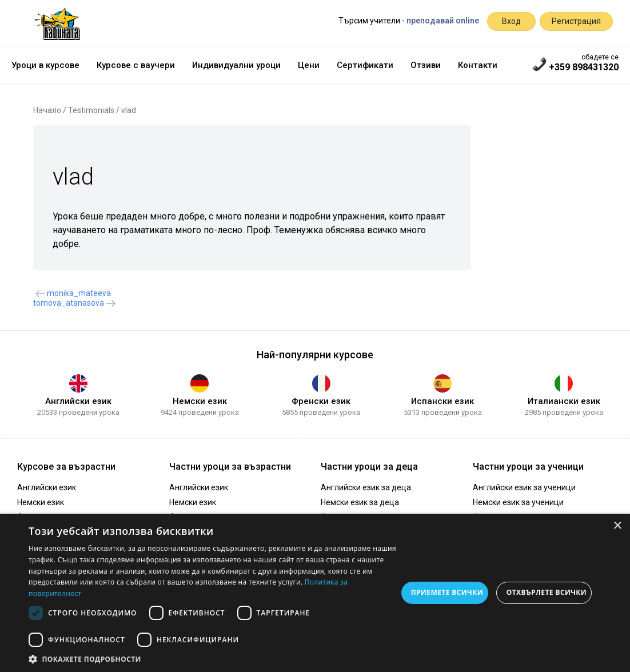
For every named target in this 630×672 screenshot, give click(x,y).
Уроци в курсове (45, 65)
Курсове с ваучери (136, 65)
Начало (47, 110)
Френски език (321, 401)
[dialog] (315, 593)
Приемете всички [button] (447, 592)
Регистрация (576, 21)
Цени (309, 65)
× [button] (617, 526)
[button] (213, 658)
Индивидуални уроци (236, 65)
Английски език (78, 401)
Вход (511, 21)
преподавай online (443, 21)
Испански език (442, 401)
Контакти (478, 65)
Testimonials (91, 110)
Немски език (200, 401)
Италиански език (564, 401)
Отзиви (426, 65)
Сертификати (365, 65)
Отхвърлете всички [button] (547, 592)
